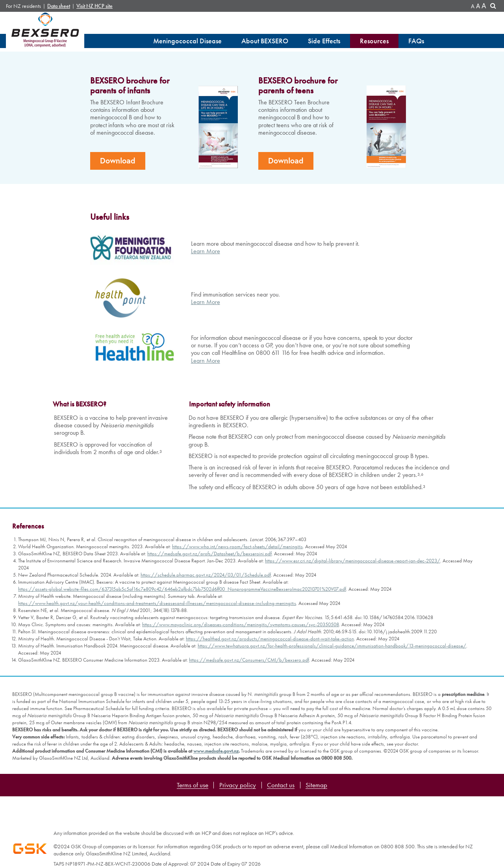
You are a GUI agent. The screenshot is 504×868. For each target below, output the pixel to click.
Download (118, 261)
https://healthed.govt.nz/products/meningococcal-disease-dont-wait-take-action (270, 739)
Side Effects (324, 41)
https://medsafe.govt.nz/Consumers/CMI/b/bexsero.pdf (249, 761)
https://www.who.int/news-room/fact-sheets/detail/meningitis (237, 647)
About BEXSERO (265, 41)
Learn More (206, 352)
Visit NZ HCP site (94, 6)
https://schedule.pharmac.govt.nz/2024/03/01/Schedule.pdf (206, 676)
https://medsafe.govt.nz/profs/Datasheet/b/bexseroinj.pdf (209, 654)
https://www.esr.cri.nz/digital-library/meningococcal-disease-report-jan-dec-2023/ (353, 661)
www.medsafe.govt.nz (216, 852)
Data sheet (59, 6)
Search (494, 7)
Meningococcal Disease (187, 41)
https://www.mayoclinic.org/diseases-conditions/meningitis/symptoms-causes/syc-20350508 (241, 725)
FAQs (416, 41)
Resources (374, 41)
